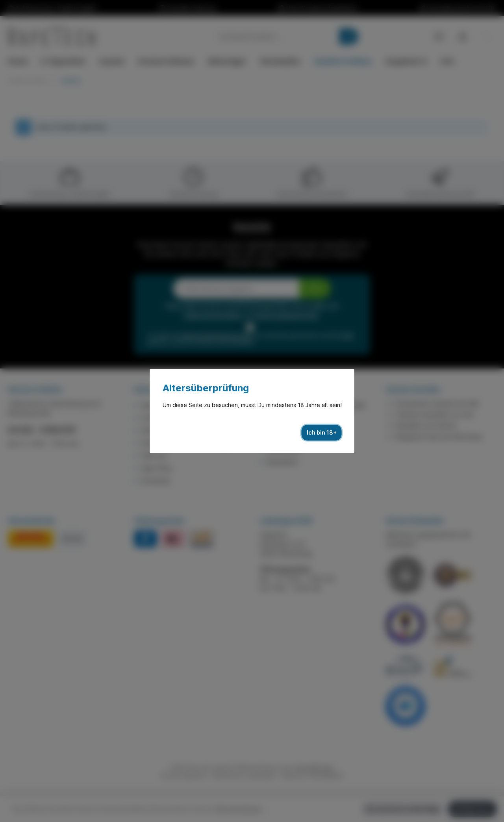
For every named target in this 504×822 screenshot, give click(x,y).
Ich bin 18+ (322, 432)
